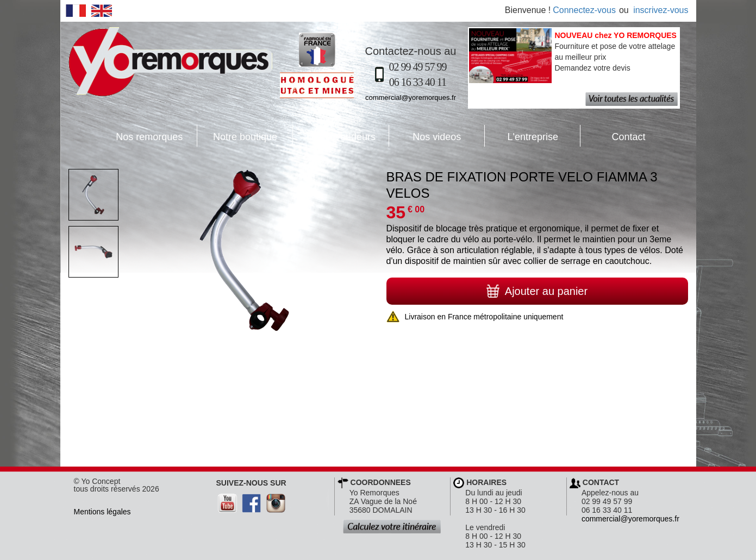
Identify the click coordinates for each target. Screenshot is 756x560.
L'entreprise (521, 136)
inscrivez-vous (661, 10)
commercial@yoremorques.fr (411, 97)
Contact (613, 136)
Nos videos (425, 136)
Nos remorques (149, 137)
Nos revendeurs (334, 136)
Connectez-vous (584, 10)
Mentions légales (102, 512)
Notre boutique (237, 136)
